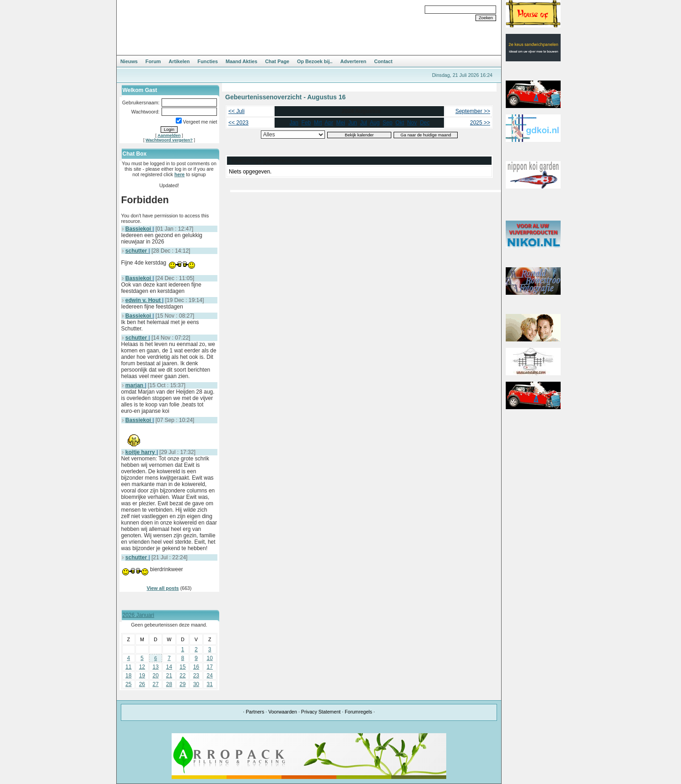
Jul (364, 123)
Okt (400, 123)
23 (196, 676)
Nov (412, 123)
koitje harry (141, 452)
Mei (341, 123)
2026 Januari (138, 615)
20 (155, 676)
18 (128, 676)
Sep (387, 123)
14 (169, 667)
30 (196, 684)
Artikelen (179, 61)
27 (155, 684)
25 (128, 684)
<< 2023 (238, 123)
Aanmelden (169, 135)
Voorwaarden (283, 712)
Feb (306, 123)
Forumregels (358, 712)
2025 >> (480, 123)
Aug (375, 123)
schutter (137, 251)
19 (142, 676)
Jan (294, 123)
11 (128, 667)
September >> (473, 111)
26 (142, 684)
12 (142, 667)
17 (210, 667)
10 (210, 658)
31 (210, 684)
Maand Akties (241, 61)
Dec (424, 123)
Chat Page (277, 61)
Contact (383, 61)
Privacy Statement (321, 712)
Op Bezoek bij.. (315, 61)
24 (210, 676)
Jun (353, 123)
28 (169, 684)
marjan (135, 385)
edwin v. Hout (144, 300)
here (180, 174)
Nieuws (129, 61)
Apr (329, 123)
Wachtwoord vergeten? (169, 140)
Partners (255, 712)
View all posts (162, 588)
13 (155, 667)
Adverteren (353, 61)
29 (182, 684)
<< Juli (236, 111)
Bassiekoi (139, 229)
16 (196, 667)
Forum (153, 61)
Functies (208, 61)
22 (182, 676)
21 (169, 676)
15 (182, 667)
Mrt (318, 123)
